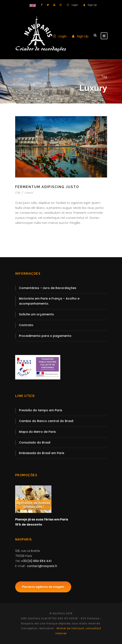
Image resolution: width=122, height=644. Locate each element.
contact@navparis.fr (42, 566)
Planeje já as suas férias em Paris (42, 519)
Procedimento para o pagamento (45, 336)
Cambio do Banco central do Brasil (46, 421)
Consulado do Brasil (35, 442)
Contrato (26, 325)
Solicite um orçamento (36, 314)
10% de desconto (29, 524)
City (18, 193)
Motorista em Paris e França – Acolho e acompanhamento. (49, 301)
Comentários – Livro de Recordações (48, 288)
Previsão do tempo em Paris (41, 410)
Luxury (29, 193)
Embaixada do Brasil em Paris (42, 453)
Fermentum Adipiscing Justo (47, 187)
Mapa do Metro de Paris (37, 432)
